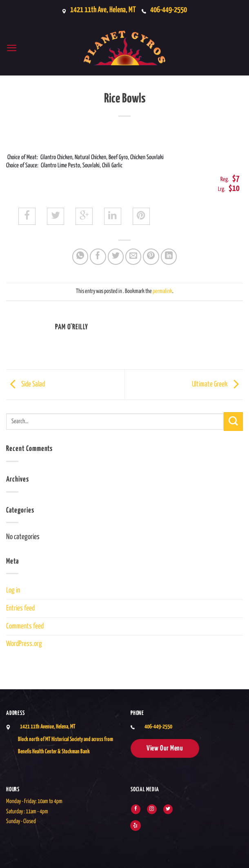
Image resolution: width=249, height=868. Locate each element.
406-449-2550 (170, 10)
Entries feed (20, 608)
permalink (162, 291)
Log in (13, 591)
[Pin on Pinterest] (151, 257)
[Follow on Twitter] (168, 809)
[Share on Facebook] (98, 257)
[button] (12, 48)
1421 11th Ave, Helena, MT (101, 10)
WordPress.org (24, 644)
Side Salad (26, 384)
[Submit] (233, 422)
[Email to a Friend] (133, 257)
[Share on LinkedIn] (169, 257)
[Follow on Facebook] (136, 809)
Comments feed (25, 626)
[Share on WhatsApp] (80, 257)
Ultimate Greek (217, 384)
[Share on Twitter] (116, 257)
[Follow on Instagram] (152, 809)
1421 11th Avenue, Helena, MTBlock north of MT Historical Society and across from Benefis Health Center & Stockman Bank (66, 739)
